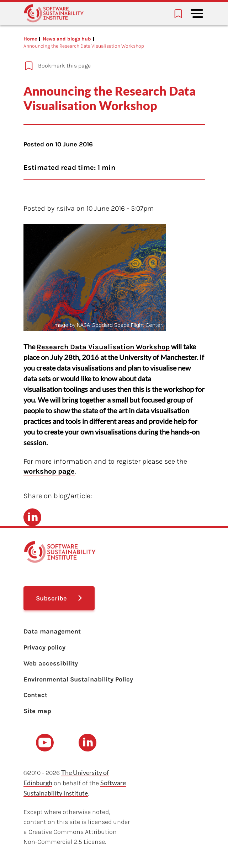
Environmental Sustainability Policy (78, 679)
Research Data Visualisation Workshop (103, 347)
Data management (52, 631)
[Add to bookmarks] (103, 66)
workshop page (49, 471)
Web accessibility (51, 663)
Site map (37, 711)
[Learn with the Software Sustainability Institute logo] (54, 13)
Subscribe (51, 598)
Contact (35, 695)
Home (30, 39)
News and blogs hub (67, 39)
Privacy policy (44, 647)
